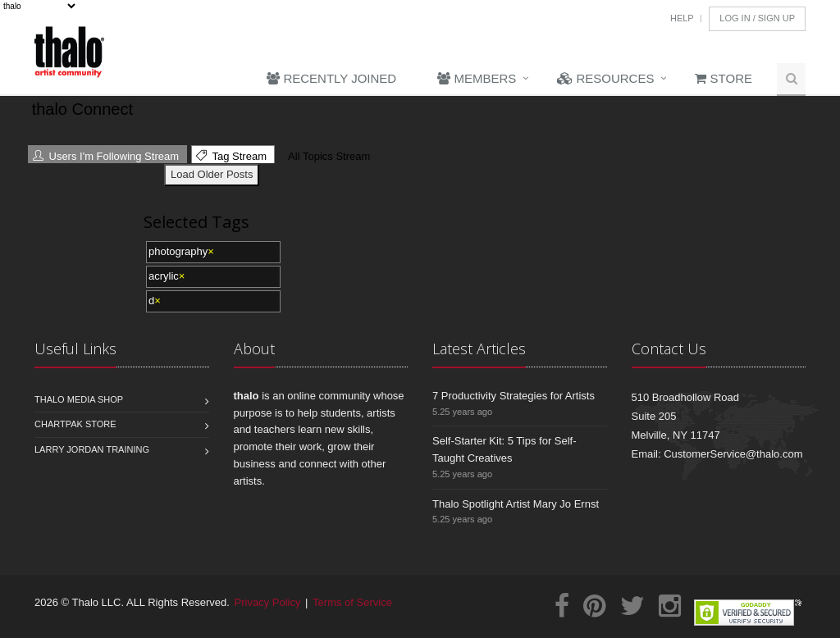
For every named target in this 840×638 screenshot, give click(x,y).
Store (724, 78)
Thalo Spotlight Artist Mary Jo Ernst (516, 504)
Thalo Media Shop (79, 399)
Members (477, 78)
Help (682, 18)
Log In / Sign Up (757, 18)
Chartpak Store (75, 424)
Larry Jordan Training (92, 449)
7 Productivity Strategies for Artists (514, 396)
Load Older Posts (212, 174)
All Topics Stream (327, 156)
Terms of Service (352, 602)
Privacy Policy (268, 602)
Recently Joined (331, 78)
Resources (605, 78)
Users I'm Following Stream (106, 156)
